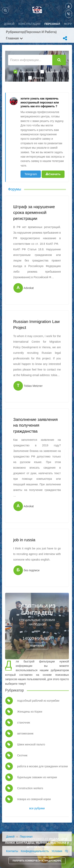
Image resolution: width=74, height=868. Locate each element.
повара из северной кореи (34, 799)
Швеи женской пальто (31, 744)
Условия (57, 851)
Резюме (36, 78)
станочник (24, 723)
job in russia (24, 540)
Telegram (31, 174)
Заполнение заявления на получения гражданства (35, 425)
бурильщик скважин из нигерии (37, 777)
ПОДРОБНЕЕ (37, 646)
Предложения (26, 72)
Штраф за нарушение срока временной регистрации (34, 213)
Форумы (15, 189)
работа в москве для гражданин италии (42, 766)
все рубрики (37, 808)
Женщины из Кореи (30, 712)
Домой (10, 837)
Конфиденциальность (35, 851)
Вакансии (49, 72)
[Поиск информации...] (30, 60)
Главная (14, 38)
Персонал (26, 837)
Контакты (12, 851)
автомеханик (25, 733)
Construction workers (30, 788)
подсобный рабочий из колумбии (38, 701)
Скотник (22, 755)
